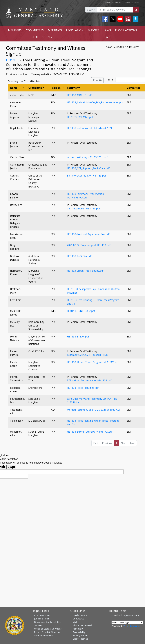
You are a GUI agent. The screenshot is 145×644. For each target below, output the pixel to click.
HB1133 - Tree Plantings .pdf (83, 388)
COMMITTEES (35, 30)
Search (91, 10)
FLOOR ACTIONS (126, 30)
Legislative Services (112, 3)
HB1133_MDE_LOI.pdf (79, 95)
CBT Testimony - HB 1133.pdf (83, 209)
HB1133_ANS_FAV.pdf (79, 256)
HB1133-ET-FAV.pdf (78, 337)
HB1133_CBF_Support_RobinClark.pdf (88, 168)
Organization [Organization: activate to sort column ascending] (36, 88)
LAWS (107, 30)
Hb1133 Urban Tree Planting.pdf (85, 271)
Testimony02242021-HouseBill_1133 (88, 355)
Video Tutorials (81, 639)
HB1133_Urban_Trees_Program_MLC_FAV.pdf (93, 362)
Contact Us (78, 619)
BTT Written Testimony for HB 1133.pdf (89, 380)
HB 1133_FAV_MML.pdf (80, 117)
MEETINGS (55, 30)
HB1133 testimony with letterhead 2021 (90, 128)
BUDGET (93, 30)
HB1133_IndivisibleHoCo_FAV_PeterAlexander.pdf (95, 102)
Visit (75, 622)
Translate (132, 626)
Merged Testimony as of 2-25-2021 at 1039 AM (93, 410)
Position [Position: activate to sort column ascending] (56, 88)
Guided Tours (80, 615)
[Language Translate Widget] (127, 622)
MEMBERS (15, 30)
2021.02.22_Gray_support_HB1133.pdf (89, 245)
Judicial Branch (42, 619)
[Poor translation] (11, 467)
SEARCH (108, 37)
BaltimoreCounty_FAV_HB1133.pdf (87, 176)
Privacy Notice (80, 635)
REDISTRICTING (42, 37)
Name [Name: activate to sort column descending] (14, 88)
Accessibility (79, 632)
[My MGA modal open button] (127, 19)
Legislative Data (131, 615)
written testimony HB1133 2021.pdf (87, 157)
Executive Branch (43, 615)
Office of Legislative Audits (48, 629)
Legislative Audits (131, 3)
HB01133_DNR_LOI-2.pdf (81, 311)
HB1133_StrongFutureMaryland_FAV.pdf (90, 432)
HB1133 (13, 60)
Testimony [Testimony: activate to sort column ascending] (73, 88)
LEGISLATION (75, 30)
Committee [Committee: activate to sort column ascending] (134, 88)
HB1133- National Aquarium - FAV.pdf (88, 234)
